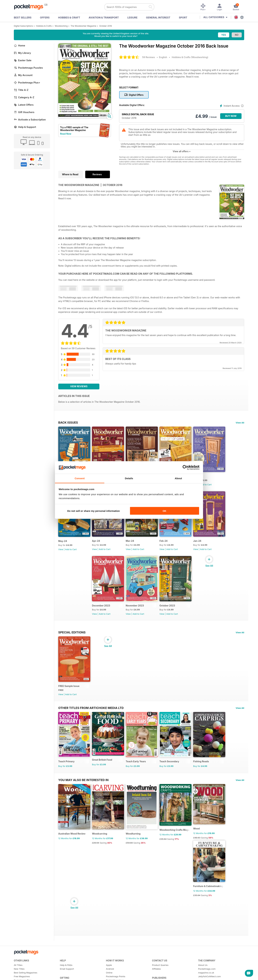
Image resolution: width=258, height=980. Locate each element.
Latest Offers (24, 105)
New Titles (19, 969)
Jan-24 (197, 541)
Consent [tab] (80, 478)
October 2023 (167, 606)
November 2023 (135, 606)
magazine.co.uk (206, 973)
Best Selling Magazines (26, 973)
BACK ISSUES (68, 422)
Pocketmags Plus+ (27, 83)
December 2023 (101, 606)
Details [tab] (129, 478)
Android (110, 969)
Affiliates (156, 969)
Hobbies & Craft (69, 18)
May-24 (63, 541)
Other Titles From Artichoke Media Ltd (91, 708)
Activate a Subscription (30, 120)
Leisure (132, 18)
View (61, 549)
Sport (183, 18)
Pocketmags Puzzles (28, 68)
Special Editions (72, 632)
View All (240, 423)
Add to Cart (206, 484)
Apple (109, 965)
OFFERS (45, 18)
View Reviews (79, 386)
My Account (23, 75)
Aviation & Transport (104, 18)
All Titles (18, 965)
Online (109, 973)
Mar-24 (130, 541)
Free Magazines (22, 976)
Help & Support (25, 127)
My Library (22, 53)
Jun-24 (197, 476)
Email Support (67, 969)
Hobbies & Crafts (44, 26)
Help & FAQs (66, 965)
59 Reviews (148, 57)
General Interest (158, 18)
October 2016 (105, 26)
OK (164, 511)
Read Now (66, 134)
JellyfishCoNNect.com (209, 976)
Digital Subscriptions (23, 26)
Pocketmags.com (207, 969)
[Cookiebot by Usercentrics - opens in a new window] (185, 468)
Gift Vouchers (24, 112)
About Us (203, 965)
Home (19, 46)
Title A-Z (21, 90)
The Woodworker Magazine (83, 26)
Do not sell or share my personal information (94, 511)
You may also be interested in (83, 780)
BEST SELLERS (23, 18)
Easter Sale (23, 60)
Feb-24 (163, 541)
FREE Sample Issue (69, 686)
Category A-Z (24, 97)
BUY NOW (231, 116)
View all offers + (182, 151)
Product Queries (160, 965)
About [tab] (178, 478)
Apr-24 (96, 541)
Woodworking (61, 26)
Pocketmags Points (116, 976)
